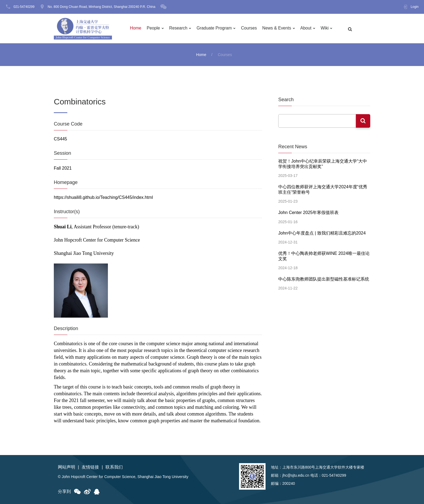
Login (415, 7)
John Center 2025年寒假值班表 (308, 212)
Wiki (328, 29)
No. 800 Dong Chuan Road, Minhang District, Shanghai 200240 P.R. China (101, 7)
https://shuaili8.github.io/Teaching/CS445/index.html (103, 197)
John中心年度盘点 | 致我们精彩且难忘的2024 (322, 232)
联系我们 (114, 467)
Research (180, 29)
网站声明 (67, 467)
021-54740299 (24, 7)
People (154, 29)
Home (136, 29)
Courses (251, 29)
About (309, 29)
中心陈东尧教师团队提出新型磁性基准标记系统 (324, 278)
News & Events (279, 29)
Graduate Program (216, 29)
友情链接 (90, 467)
